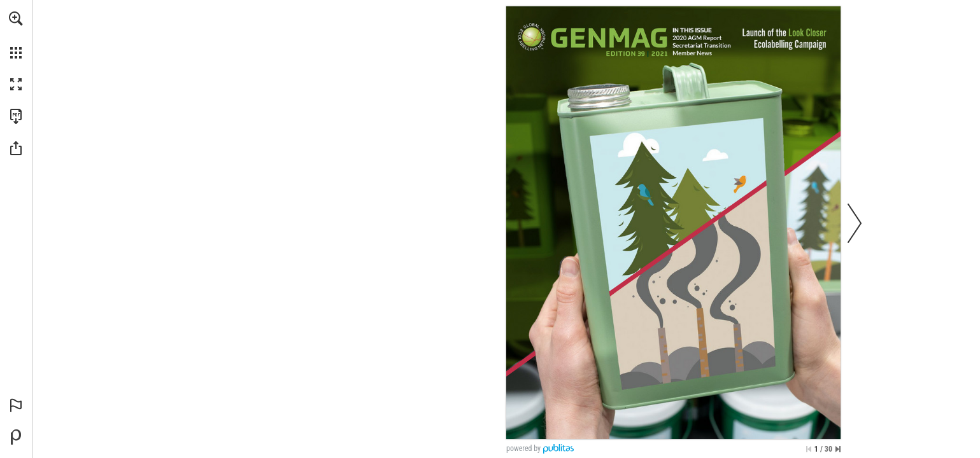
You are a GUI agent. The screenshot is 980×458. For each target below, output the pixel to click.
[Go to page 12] (698, 38)
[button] (16, 18)
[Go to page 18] (692, 53)
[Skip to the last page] (838, 449)
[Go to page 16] (702, 45)
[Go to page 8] (783, 38)
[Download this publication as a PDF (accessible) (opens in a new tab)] (16, 116)
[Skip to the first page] (809, 449)
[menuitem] (16, 35)
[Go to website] (532, 37)
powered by (523, 448)
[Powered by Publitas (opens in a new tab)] (16, 437)
